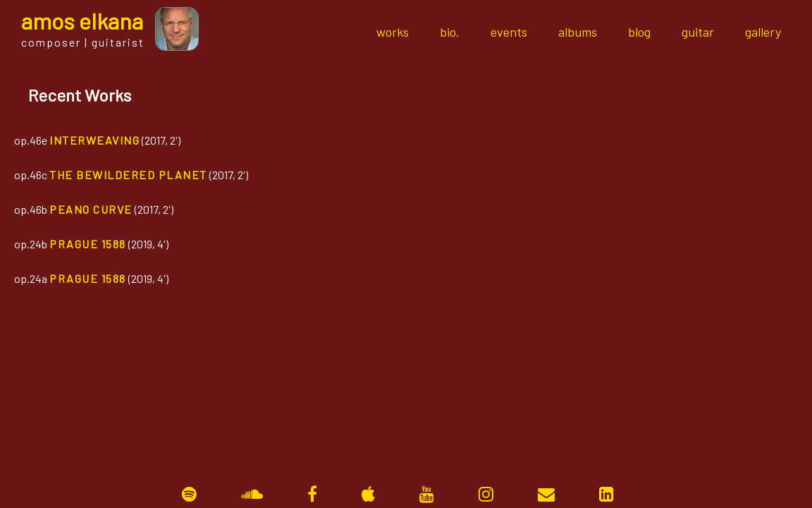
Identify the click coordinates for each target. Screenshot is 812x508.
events (509, 32)
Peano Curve (91, 209)
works (393, 32)
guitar (698, 32)
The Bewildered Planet (128, 175)
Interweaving (94, 140)
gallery (763, 32)
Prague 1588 (88, 244)
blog (639, 32)
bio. (450, 32)
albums (578, 32)
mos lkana (82, 20)
